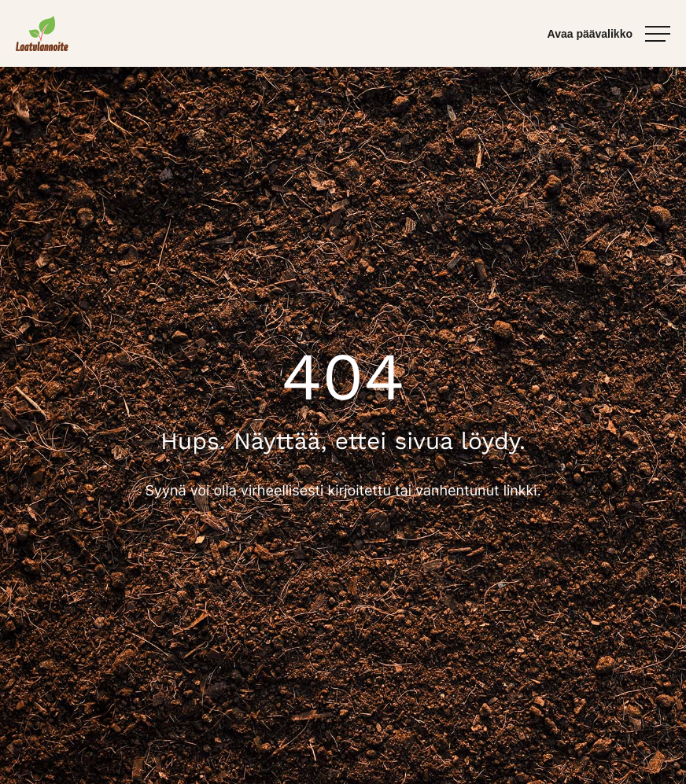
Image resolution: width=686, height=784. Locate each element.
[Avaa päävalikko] (609, 34)
